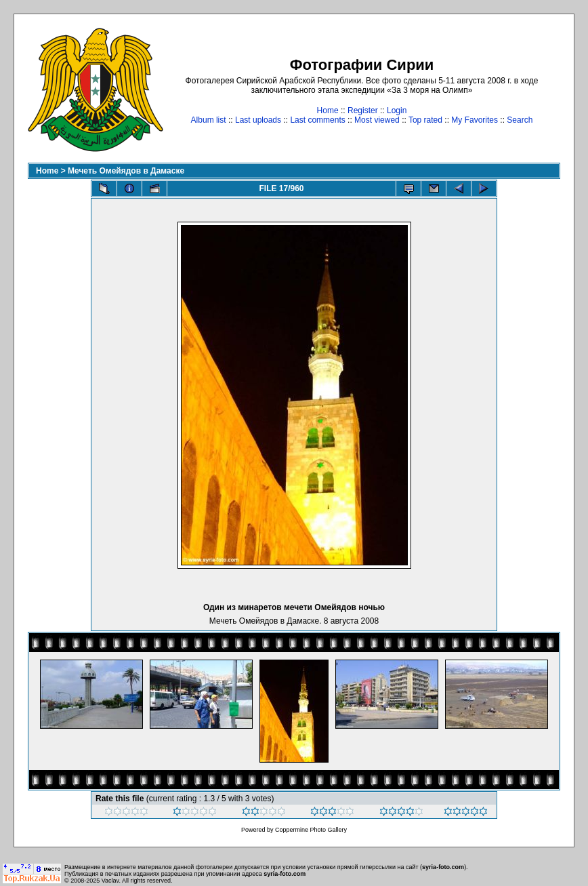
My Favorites (475, 120)
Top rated (425, 120)
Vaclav (110, 881)
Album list (209, 120)
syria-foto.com (443, 867)
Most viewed (377, 120)
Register (363, 110)
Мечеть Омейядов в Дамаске (126, 171)
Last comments (317, 120)
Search (520, 120)
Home (328, 110)
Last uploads (258, 120)
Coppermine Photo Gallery (311, 830)
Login (397, 110)
